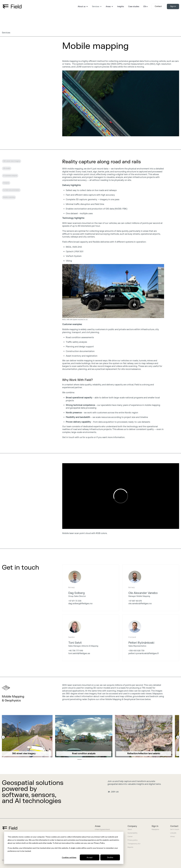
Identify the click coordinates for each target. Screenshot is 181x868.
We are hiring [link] (11, 580)
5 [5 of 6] (97, 759)
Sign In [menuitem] (155, 826)
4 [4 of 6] (93, 759)
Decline (110, 857)
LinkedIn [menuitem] (173, 833)
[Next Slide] (178, 737)
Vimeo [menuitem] (172, 837)
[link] (12, 6)
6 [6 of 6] (102, 759)
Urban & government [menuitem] (102, 830)
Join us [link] (113, 792)
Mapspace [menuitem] (155, 830)
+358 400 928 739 (136, 651)
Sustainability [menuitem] (132, 833)
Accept (90, 857)
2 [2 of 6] (84, 759)
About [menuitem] (130, 830)
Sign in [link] (173, 6)
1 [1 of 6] (79, 759)
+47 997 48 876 (135, 601)
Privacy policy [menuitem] (133, 840)
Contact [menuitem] (174, 826)
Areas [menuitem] (98, 826)
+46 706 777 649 (76, 651)
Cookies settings (69, 857)
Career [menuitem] (130, 837)
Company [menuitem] (132, 826)
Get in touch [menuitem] (175, 830)
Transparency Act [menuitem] (134, 844)
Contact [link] (158, 6)
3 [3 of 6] (88, 759)
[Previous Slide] (3, 737)
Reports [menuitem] (130, 847)
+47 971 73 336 (75, 601)
